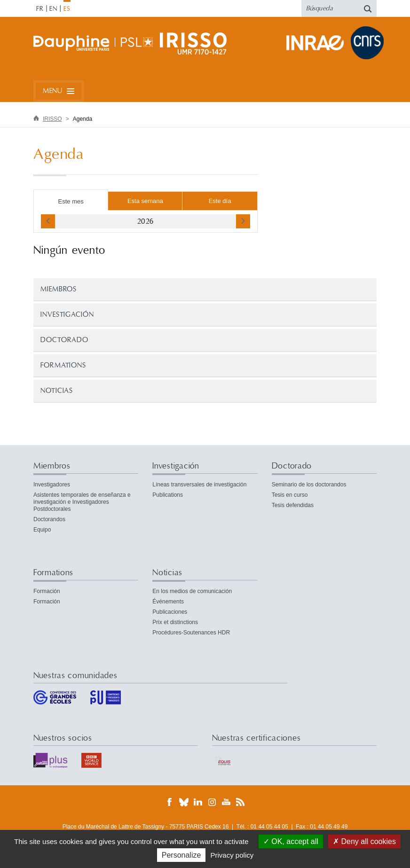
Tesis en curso (290, 495)
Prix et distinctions (175, 622)
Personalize (181, 855)
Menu (52, 91)
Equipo (42, 530)
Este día (220, 201)
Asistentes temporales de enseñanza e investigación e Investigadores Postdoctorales (82, 502)
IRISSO (52, 119)
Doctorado (64, 340)
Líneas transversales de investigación (199, 485)
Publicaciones (170, 612)
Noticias (57, 391)
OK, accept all (291, 841)
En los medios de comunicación (192, 591)
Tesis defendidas (293, 505)
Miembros (59, 289)
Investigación (67, 315)
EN (53, 9)
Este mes (71, 201)
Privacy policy (232, 855)
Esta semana (145, 201)
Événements (168, 602)
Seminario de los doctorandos (309, 485)
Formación (47, 591)
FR (40, 9)
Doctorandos (49, 519)
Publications (168, 495)
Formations (63, 365)
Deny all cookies (364, 841)
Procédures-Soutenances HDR (191, 633)
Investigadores (52, 485)
